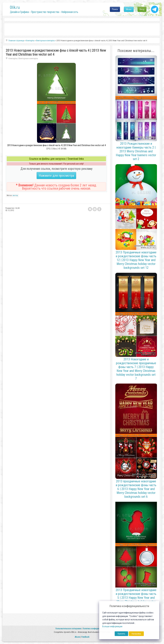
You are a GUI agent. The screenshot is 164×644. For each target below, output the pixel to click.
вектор (15, 195)
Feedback (85, 637)
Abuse (77, 637)
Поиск (115, 9)
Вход (142, 9)
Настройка (136, 634)
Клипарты (13, 58)
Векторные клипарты (28, 58)
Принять (121, 634)
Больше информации (112, 626)
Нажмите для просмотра (56, 175)
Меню (129, 9)
